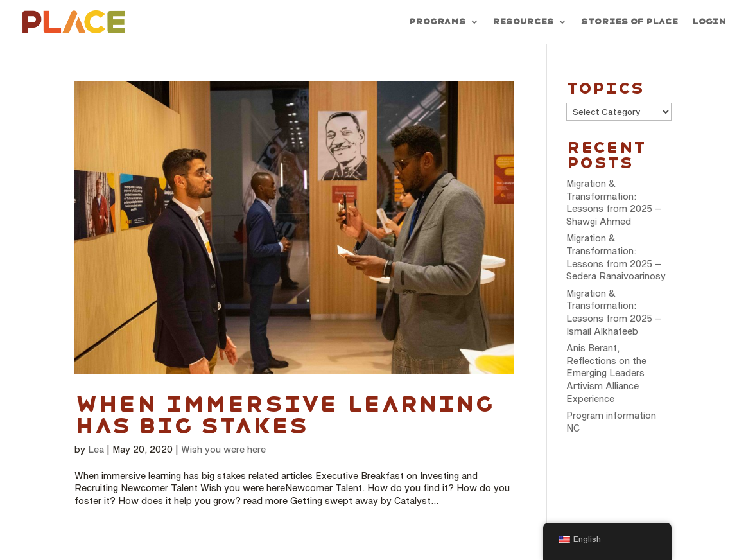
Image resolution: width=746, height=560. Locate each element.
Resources (523, 22)
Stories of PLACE (629, 22)
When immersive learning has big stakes (284, 415)
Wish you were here (223, 449)
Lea (96, 449)
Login (709, 22)
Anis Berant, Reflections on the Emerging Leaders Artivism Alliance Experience (606, 373)
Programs (437, 22)
